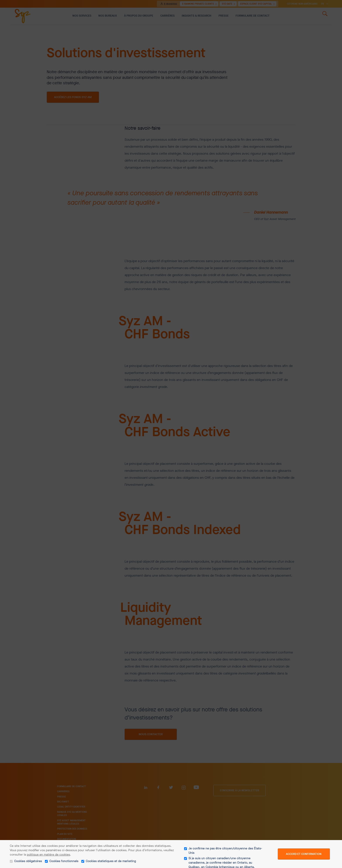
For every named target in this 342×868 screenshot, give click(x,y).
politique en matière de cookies (48, 855)
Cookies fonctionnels (64, 861)
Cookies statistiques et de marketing (111, 861)
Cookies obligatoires (28, 861)
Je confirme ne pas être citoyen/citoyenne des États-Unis (225, 851)
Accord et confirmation (304, 854)
